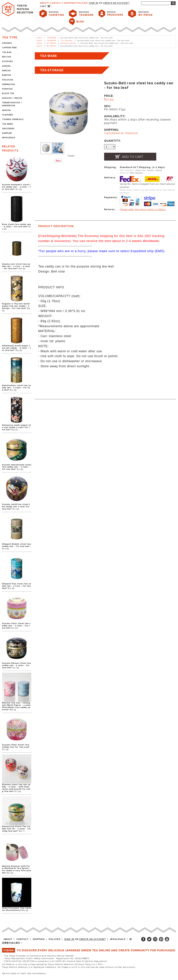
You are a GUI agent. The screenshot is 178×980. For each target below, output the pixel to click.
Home (40, 38)
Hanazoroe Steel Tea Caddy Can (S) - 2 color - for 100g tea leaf (17, 829)
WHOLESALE (9, 138)
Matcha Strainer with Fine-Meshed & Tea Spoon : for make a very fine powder (17, 870)
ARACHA (6, 110)
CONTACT (56, 3)
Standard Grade (68, 43)
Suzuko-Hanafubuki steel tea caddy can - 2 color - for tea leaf (17, 467)
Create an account (116, 3)
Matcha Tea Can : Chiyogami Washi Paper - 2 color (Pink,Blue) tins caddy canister (17, 706)
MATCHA (7, 57)
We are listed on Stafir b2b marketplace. (24, 973)
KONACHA (7, 89)
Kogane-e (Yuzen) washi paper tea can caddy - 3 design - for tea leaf (16, 306)
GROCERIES (8, 129)
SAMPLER (7, 133)
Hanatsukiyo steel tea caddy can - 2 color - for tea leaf (17, 388)
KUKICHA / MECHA (12, 98)
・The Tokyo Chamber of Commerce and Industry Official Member (38, 956)
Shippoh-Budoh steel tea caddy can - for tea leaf (17, 545)
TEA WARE (7, 124)
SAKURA (6, 66)
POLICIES (82, 3)
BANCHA (7, 75)
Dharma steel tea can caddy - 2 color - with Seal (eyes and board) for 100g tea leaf (16, 788)
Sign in (93, 3)
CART (43, 6)
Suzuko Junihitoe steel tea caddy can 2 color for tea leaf (16, 507)
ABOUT (44, 3)
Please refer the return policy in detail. (143, 209)
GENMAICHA (9, 84)
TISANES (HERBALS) (13, 119)
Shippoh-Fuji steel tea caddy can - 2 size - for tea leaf (17, 586)
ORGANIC (7, 43)
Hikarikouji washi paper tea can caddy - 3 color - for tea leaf (17, 348)
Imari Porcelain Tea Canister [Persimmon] (17, 909)
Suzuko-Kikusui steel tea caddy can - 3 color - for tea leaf (17, 665)
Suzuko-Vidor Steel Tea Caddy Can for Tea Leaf (16, 746)
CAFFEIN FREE (9, 48)
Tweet (71, 156)
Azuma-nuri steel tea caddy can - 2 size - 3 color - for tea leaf (16, 266)
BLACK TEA (8, 93)
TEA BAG (7, 52)
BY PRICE (51, 43)
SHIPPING (69, 3)
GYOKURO (8, 61)
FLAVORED (8, 115)
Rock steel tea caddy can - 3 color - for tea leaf (17, 225)
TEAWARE (51, 38)
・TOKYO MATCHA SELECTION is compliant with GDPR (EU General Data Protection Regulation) (55, 961)
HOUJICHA (8, 80)
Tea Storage (67, 40)
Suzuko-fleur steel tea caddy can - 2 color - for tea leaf (16, 626)
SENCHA (6, 71)
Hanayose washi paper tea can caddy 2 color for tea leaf (17, 427)
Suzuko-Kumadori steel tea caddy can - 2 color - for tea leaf (16, 187)
